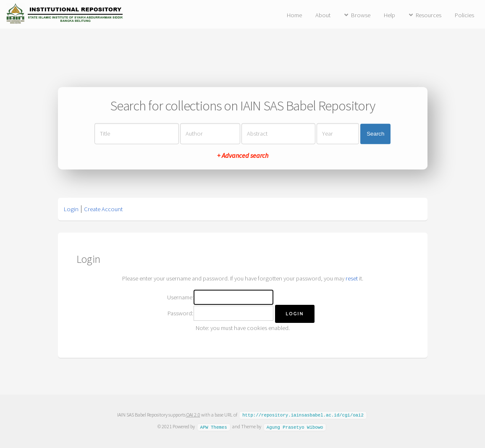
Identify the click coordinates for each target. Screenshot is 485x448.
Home (294, 15)
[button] (295, 314)
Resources (429, 15)
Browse (361, 15)
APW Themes (213, 426)
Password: (180, 313)
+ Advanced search (243, 156)
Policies (464, 15)
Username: (180, 297)
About (323, 15)
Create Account (103, 209)
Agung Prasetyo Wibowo (295, 426)
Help (389, 15)
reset (352, 278)
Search (375, 134)
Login (71, 209)
